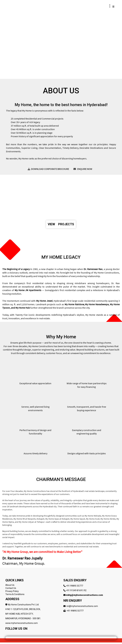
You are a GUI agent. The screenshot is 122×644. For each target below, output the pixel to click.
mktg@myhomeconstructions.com (85, 595)
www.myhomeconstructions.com (22, 623)
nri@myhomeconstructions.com (82, 606)
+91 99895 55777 (75, 586)
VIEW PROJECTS (61, 224)
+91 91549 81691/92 (76, 590)
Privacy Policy (12, 591)
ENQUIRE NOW (83, 169)
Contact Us (11, 588)
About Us (10, 585)
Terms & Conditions (15, 594)
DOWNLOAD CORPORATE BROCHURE (48, 169)
